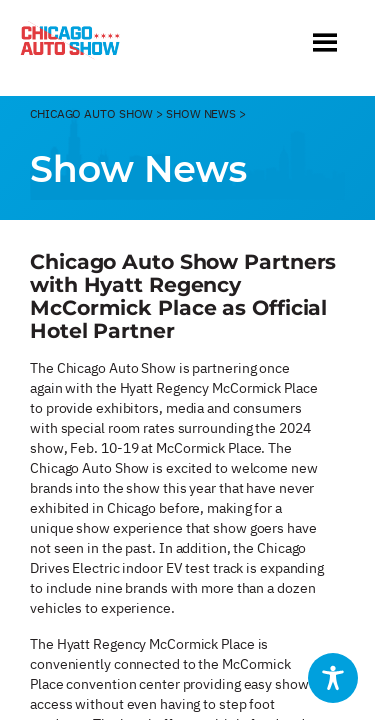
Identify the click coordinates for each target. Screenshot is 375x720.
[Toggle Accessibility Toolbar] (333, 678)
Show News (201, 113)
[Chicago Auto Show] (70, 45)
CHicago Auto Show (91, 113)
